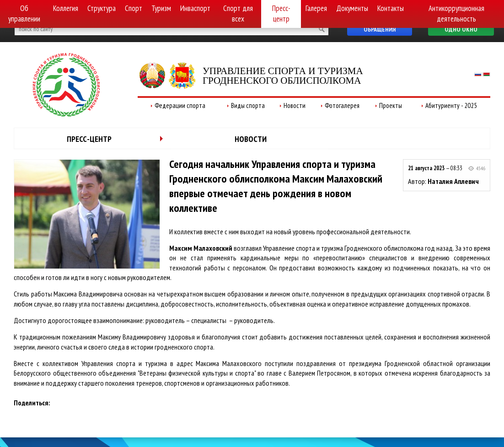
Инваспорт (195, 8)
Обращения (380, 29)
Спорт (134, 8)
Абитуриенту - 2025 (451, 105)
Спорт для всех (238, 13)
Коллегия (66, 8)
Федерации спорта (180, 105)
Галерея (316, 8)
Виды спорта (248, 105)
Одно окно (461, 29)
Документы (352, 8)
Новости (295, 105)
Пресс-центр (281, 13)
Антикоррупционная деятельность (456, 13)
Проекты (391, 105)
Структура (102, 8)
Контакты (391, 8)
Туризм (161, 8)
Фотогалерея (342, 105)
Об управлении (24, 13)
